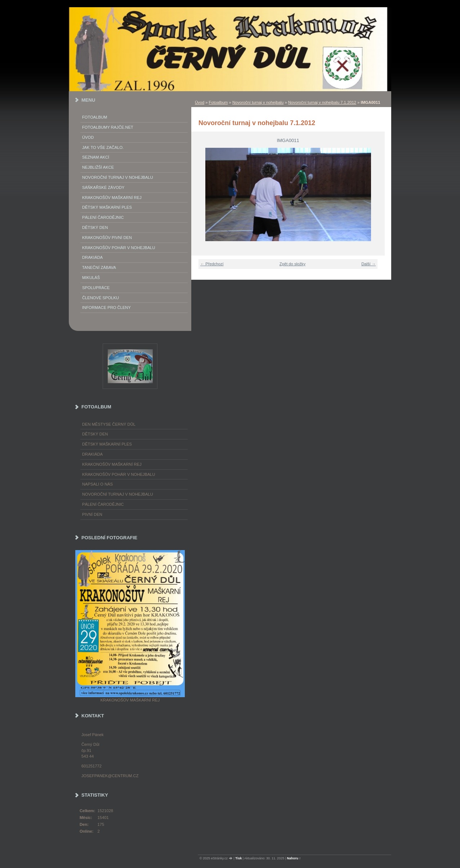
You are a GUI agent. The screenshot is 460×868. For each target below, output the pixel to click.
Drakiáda (92, 257)
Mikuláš (91, 278)
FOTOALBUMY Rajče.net (108, 127)
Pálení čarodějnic (103, 504)
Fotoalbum (218, 102)
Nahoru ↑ (294, 858)
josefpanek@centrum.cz (110, 776)
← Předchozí (212, 264)
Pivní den (92, 514)
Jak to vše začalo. (103, 147)
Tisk (238, 858)
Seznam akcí (96, 157)
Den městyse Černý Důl (109, 424)
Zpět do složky (292, 264)
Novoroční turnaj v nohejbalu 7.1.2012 (322, 102)
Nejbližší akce (98, 167)
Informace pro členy (106, 307)
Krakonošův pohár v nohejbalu (119, 248)
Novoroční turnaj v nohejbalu (258, 102)
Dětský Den (95, 227)
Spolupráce (96, 288)
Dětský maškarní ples (107, 207)
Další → (369, 264)
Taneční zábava (99, 267)
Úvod (200, 102)
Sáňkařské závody (103, 187)
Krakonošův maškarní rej (112, 198)
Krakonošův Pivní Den (107, 238)
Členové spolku (101, 298)
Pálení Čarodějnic (103, 217)
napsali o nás (97, 484)
